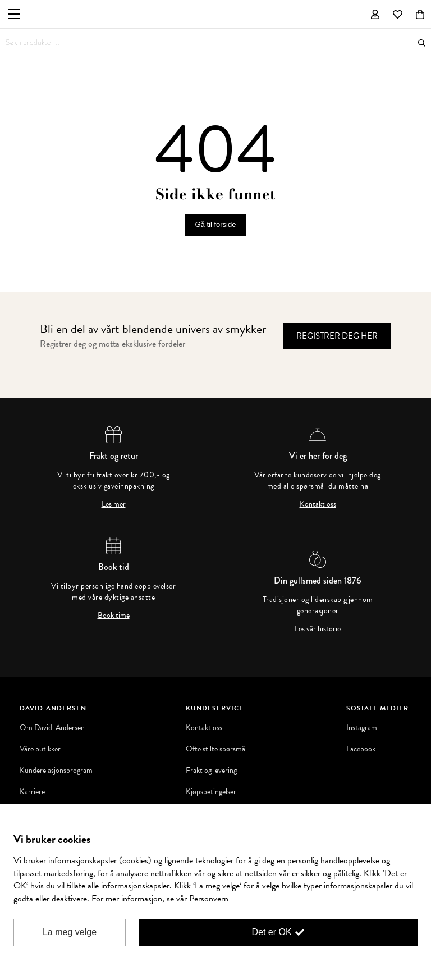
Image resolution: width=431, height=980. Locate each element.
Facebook (361, 749)
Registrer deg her (337, 336)
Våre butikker (40, 749)
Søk (422, 43)
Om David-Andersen (52, 728)
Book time (114, 616)
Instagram (362, 728)
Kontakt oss (318, 504)
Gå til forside (216, 224)
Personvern (209, 899)
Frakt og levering (211, 771)
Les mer (114, 504)
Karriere (32, 792)
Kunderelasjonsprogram (56, 771)
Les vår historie (318, 629)
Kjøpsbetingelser (211, 792)
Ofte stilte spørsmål (216, 749)
